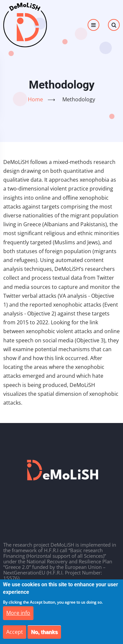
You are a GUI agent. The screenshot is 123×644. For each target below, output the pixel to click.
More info (18, 619)
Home (35, 99)
